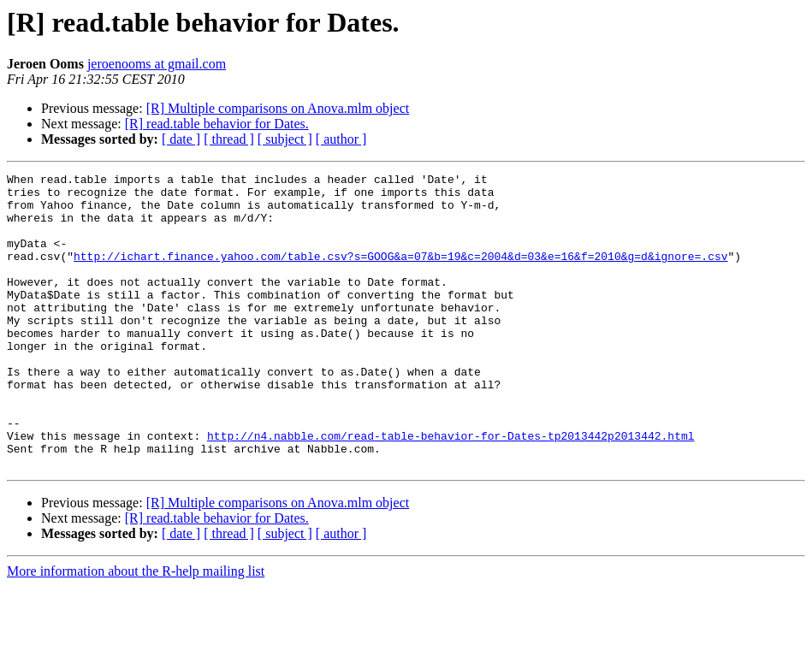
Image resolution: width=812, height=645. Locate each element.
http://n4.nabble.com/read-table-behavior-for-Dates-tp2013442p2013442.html (450, 489)
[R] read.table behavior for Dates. (217, 124)
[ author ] (341, 139)
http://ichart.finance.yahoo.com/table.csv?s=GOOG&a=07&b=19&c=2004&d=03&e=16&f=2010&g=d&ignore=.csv (400, 274)
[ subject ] (285, 139)
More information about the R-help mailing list (136, 630)
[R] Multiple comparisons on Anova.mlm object (278, 108)
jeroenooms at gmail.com (157, 64)
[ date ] (181, 139)
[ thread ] (229, 139)
